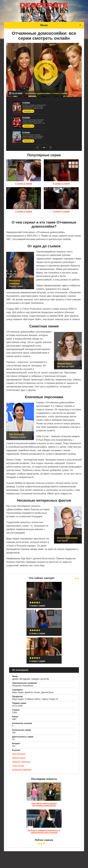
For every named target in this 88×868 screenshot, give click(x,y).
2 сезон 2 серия (24, 183)
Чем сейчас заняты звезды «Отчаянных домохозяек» (44, 804)
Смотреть (30, 111)
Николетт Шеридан (21, 762)
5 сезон (28, 117)
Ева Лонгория (19, 754)
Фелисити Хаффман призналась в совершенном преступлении (44, 831)
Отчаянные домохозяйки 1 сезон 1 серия (46, 93)
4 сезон (28, 103)
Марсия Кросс (19, 758)
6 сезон (28, 132)
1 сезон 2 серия (24, 211)
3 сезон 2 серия (61, 211)
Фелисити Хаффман (22, 770)
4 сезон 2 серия (61, 183)
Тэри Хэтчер (18, 766)
